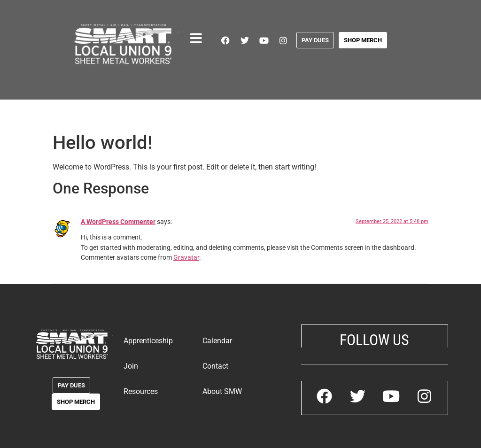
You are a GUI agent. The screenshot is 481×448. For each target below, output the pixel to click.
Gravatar (186, 258)
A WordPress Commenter (118, 222)
